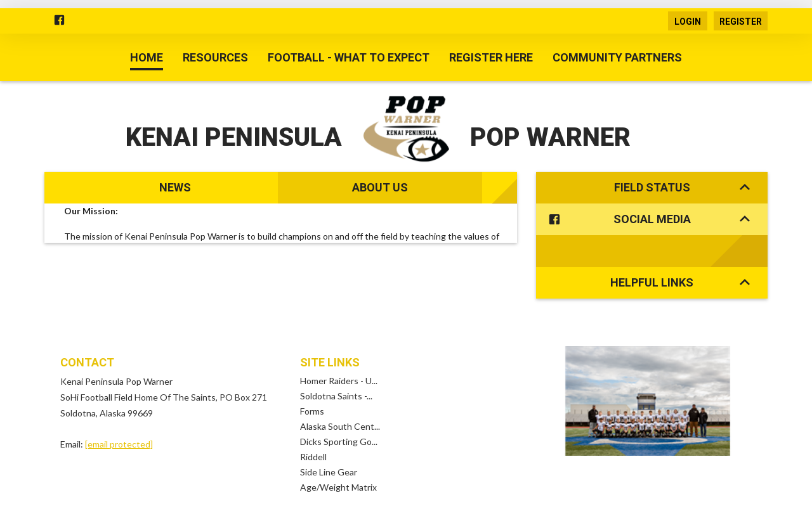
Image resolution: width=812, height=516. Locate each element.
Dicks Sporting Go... (339, 410)
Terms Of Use (233, 492)
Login (688, 22)
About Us (380, 187)
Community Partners (617, 57)
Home (147, 57)
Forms (312, 379)
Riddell (313, 425)
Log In (443, 492)
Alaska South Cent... (340, 395)
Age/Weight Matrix (338, 455)
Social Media (647, 220)
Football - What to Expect (349, 57)
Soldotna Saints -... (336, 364)
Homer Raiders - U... (339, 349)
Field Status (682, 187)
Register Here (491, 57)
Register (741, 22)
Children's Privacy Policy (379, 492)
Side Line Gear (329, 440)
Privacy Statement (297, 492)
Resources (215, 57)
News (175, 187)
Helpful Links (680, 251)
